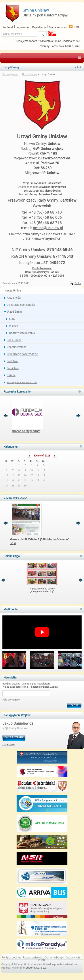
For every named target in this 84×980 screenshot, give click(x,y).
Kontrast (8, 27)
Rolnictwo (13, 368)
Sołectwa (12, 361)
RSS (76, 27)
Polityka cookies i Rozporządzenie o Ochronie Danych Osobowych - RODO (41, 959)
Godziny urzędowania (22, 333)
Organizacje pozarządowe (22, 354)
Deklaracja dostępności (21, 305)
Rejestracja (39, 27)
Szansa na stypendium (26, 431)
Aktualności (14, 298)
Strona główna (10, 74)
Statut (13, 319)
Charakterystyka (17, 347)
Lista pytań (9, 745)
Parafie (11, 375)
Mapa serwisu (58, 27)
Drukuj (78, 283)
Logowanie (23, 27)
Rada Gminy (14, 340)
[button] (14, 660)
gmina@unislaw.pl (48, 228)
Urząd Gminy (15, 312)
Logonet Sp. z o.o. (36, 968)
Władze (13, 326)
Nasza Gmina (13, 291)
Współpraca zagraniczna (22, 382)
